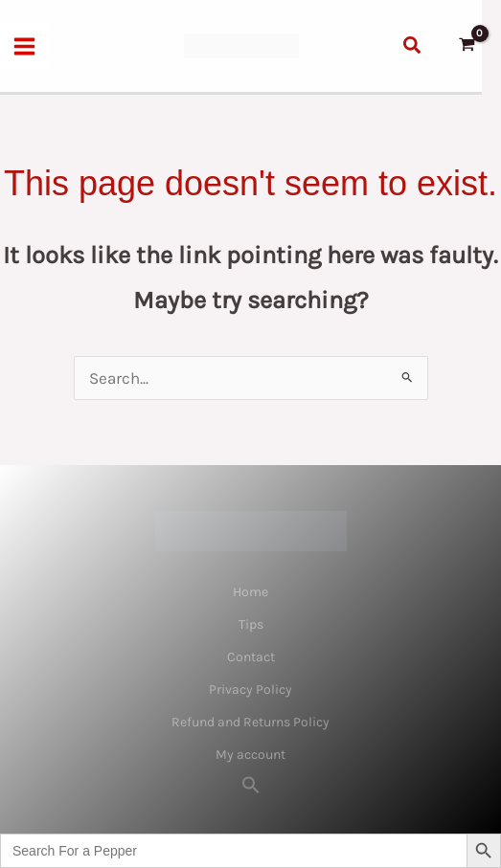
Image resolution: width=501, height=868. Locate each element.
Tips (251, 624)
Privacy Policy (250, 690)
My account (250, 755)
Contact (251, 657)
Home (250, 592)
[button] (413, 46)
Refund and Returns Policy (250, 722)
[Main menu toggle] (24, 46)
